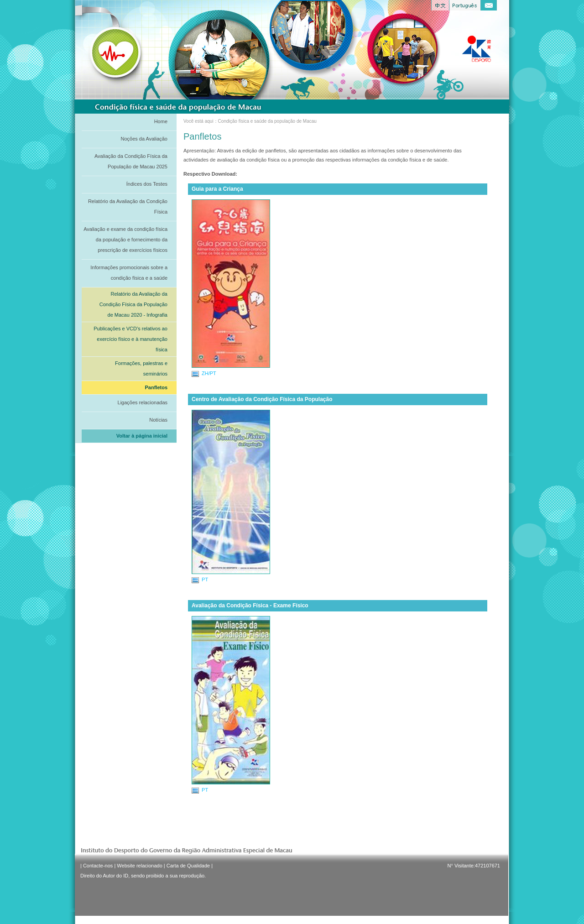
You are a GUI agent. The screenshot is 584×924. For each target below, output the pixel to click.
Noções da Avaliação (144, 139)
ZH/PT (204, 374)
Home (161, 121)
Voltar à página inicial (142, 436)
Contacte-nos (98, 866)
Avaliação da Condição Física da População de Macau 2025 (131, 161)
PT (200, 580)
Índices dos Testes (147, 184)
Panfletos (156, 387)
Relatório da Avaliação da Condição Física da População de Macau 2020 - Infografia (133, 304)
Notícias (158, 420)
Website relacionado (139, 866)
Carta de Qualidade (188, 866)
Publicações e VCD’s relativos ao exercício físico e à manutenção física (130, 339)
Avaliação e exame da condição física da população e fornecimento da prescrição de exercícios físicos (125, 240)
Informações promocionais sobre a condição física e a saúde (129, 273)
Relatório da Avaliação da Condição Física (128, 206)
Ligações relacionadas (143, 402)
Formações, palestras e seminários (141, 368)
